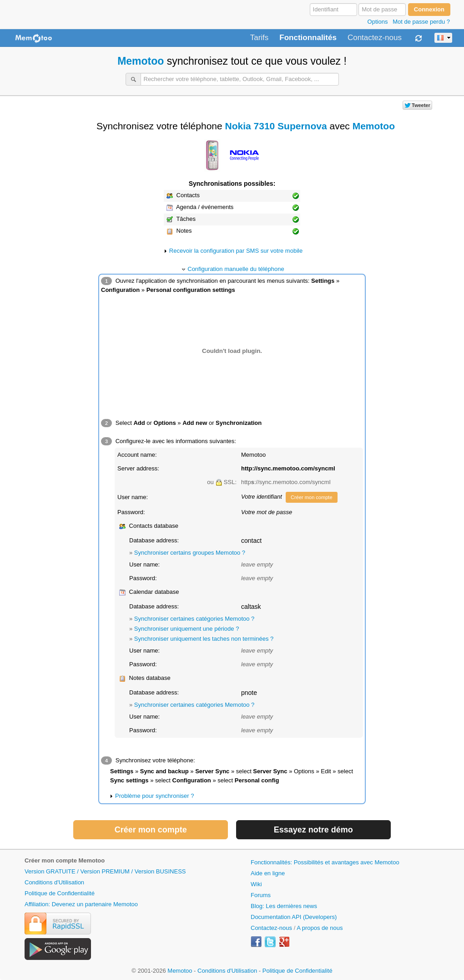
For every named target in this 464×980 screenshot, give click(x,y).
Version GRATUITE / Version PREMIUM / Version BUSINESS (105, 871)
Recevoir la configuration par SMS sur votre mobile (236, 251)
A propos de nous (320, 928)
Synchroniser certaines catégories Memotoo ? (194, 619)
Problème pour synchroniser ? (154, 796)
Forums (261, 895)
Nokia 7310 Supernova (276, 126)
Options (378, 22)
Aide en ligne (268, 873)
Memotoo (141, 61)
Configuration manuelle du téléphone (236, 269)
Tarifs (260, 38)
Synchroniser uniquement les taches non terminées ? (204, 639)
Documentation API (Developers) (294, 917)
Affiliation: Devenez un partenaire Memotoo (81, 904)
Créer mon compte (311, 497)
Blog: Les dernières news (284, 906)
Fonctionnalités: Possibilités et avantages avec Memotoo (325, 862)
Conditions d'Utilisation (54, 882)
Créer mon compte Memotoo (65, 860)
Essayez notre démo (313, 830)
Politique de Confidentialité (60, 893)
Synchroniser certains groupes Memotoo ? (190, 553)
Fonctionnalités (308, 38)
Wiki (256, 884)
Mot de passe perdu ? (421, 22)
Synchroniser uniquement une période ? (187, 629)
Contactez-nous (375, 38)
